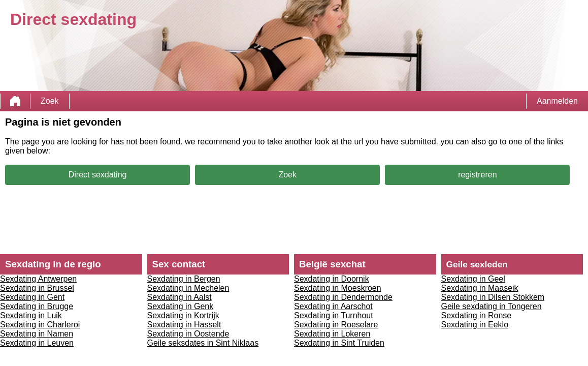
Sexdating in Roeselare (336, 325)
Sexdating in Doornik (332, 279)
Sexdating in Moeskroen (338, 288)
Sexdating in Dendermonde (343, 297)
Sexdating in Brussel (37, 288)
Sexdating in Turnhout (334, 315)
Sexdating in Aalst (179, 297)
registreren (477, 175)
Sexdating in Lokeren (332, 334)
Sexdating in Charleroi (40, 325)
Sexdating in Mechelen (188, 288)
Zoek (50, 101)
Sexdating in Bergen (184, 279)
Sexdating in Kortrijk (183, 315)
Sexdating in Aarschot (333, 306)
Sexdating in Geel (473, 279)
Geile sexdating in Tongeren (492, 306)
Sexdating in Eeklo (475, 325)
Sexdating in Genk (181, 306)
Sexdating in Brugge (37, 306)
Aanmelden (557, 101)
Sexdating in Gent (32, 297)
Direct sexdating (98, 175)
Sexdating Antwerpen (38, 279)
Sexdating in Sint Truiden (339, 343)
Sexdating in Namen (37, 334)
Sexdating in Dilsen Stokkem (493, 297)
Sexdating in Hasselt (184, 325)
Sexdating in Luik (31, 315)
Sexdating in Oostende (188, 334)
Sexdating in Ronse (477, 315)
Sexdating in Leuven (37, 343)
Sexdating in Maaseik (480, 288)
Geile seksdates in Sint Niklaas (203, 343)
